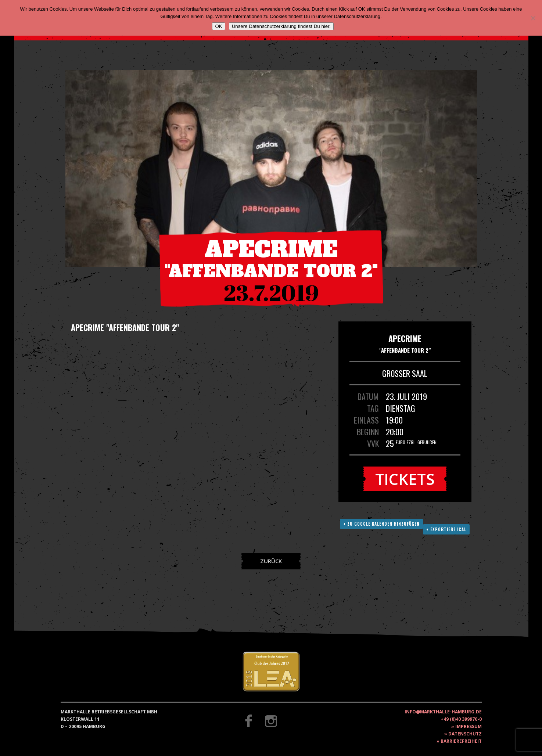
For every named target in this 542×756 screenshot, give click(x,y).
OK (218, 26)
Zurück (271, 561)
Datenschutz (465, 734)
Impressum (469, 726)
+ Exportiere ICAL (446, 529)
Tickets (405, 479)
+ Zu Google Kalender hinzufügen (381, 524)
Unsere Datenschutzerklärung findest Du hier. (281, 26)
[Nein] (533, 18)
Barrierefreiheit (461, 741)
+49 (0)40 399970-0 (461, 719)
